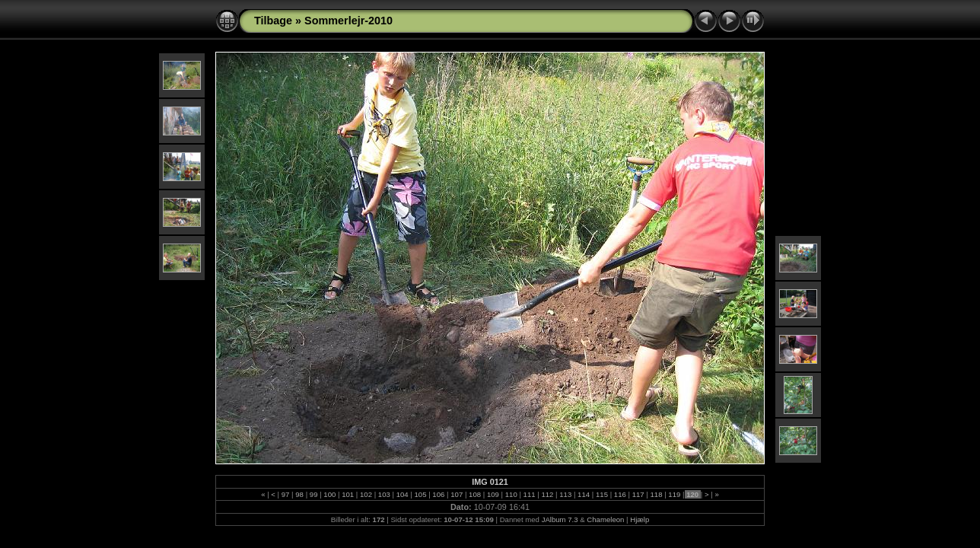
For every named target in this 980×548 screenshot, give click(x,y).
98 (300, 494)
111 (529, 494)
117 (638, 494)
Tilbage (273, 21)
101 (347, 494)
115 (601, 494)
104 (402, 494)
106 (439, 494)
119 (675, 494)
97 (285, 494)
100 (330, 494)
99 (313, 494)
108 (474, 494)
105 (420, 494)
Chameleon (605, 519)
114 (583, 494)
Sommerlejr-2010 (348, 21)
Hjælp (640, 519)
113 (566, 494)
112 (547, 494)
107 (457, 494)
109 (493, 494)
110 (511, 494)
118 (656, 494)
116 (620, 494)
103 (384, 494)
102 (366, 494)
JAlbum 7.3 (560, 519)
